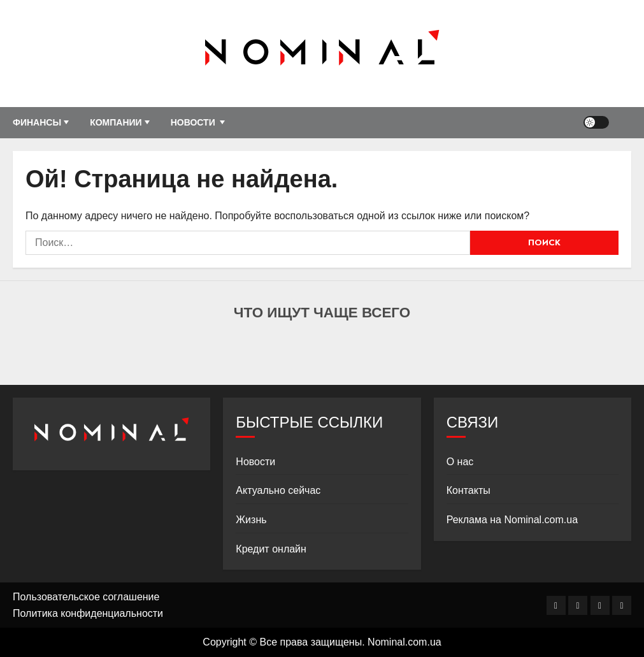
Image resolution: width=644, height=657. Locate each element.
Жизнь (251, 520)
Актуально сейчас (278, 490)
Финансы (37, 122)
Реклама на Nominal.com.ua (512, 520)
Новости (193, 122)
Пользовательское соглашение (86, 597)
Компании (116, 122)
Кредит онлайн (271, 549)
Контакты (469, 490)
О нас (460, 462)
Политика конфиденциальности (88, 613)
